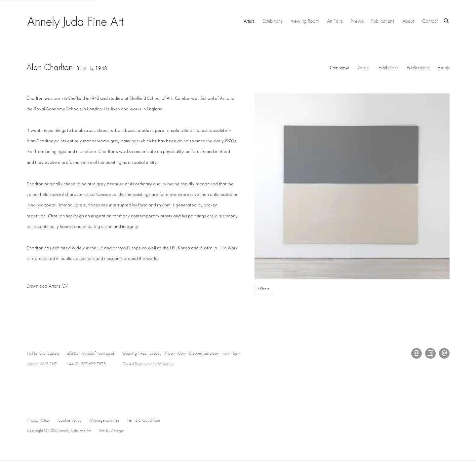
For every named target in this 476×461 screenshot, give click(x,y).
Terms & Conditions (144, 420)
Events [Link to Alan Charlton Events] (444, 68)
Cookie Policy (70, 420)
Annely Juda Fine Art (76, 21)
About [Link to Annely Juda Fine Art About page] (408, 21)
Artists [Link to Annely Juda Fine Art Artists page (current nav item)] (249, 21)
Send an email (444, 353)
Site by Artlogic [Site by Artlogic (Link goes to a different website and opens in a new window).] (111, 430)
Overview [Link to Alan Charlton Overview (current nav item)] (339, 68)
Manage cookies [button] (104, 420)
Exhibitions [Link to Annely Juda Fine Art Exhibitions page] (272, 21)
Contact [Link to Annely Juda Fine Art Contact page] (430, 21)
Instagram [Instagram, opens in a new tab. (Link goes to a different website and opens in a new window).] (416, 353)
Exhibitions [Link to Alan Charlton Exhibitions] (388, 68)
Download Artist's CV (53, 287)
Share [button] (265, 289)
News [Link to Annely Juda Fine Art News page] (357, 21)
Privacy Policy (38, 420)
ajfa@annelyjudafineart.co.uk (91, 353)
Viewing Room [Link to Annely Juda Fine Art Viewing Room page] (305, 21)
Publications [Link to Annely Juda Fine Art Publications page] (383, 21)
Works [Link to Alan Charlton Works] (364, 68)
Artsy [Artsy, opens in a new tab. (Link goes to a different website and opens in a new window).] (430, 353)
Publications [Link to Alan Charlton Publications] (418, 68)
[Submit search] (447, 20)
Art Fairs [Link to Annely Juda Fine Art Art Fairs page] (335, 21)
